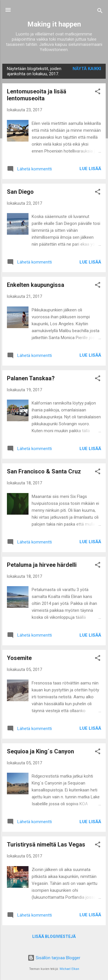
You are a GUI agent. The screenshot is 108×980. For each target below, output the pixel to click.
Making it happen (54, 24)
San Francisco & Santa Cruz (44, 471)
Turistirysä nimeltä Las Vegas (46, 844)
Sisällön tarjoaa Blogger (54, 958)
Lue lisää (90, 169)
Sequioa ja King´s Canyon (40, 751)
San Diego (20, 192)
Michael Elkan (69, 969)
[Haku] (100, 12)
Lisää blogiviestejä (54, 936)
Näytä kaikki (87, 69)
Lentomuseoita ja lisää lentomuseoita (37, 95)
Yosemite (19, 658)
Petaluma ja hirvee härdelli (42, 565)
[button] (98, 92)
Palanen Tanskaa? (31, 378)
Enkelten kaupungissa (36, 285)
